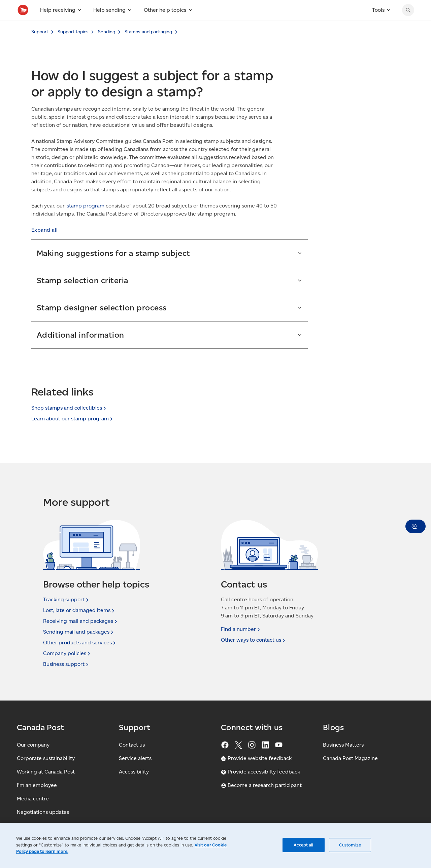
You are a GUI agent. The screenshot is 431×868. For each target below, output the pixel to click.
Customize (350, 845)
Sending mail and (79, 632)
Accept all (303, 845)
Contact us (132, 745)
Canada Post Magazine (350, 758)
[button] (45, 245)
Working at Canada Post (46, 772)
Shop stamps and (69, 408)
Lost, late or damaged (79, 610)
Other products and (80, 643)
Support (40, 47)
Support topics (73, 47)
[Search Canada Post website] (408, 25)
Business (67, 664)
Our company (33, 745)
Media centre (33, 799)
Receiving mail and (81, 621)
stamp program (86, 220)
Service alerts (135, 758)
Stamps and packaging (148, 47)
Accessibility (134, 772)
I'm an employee (37, 785)
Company (67, 653)
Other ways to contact (254, 640)
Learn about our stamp (73, 419)
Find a (241, 629)
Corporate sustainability (46, 758)
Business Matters (343, 745)
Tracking (67, 600)
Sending (107, 47)
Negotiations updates (43, 812)
